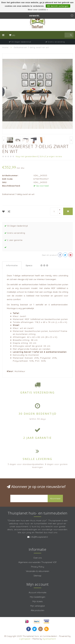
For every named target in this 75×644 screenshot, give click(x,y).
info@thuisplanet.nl (39, 537)
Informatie (12, 265)
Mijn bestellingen (38, 597)
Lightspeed (25, 639)
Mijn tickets (37, 601)
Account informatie (37, 592)
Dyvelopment (49, 639)
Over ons (38, 558)
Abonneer (55, 498)
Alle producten (37, 610)
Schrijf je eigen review (51, 156)
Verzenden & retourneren (37, 571)
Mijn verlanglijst (37, 606)
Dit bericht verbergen (58, 6)
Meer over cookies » (38, 10)
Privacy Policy (38, 567)
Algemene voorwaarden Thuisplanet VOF (38, 562)
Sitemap (37, 576)
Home (5, 47)
